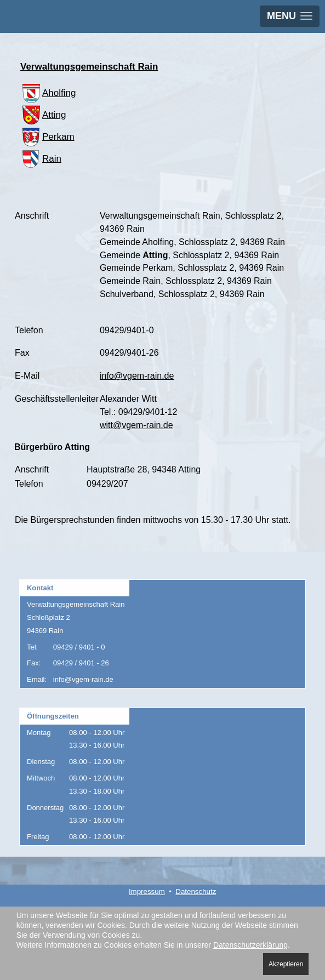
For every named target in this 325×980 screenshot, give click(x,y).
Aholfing (48, 93)
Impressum (147, 891)
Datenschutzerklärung (250, 945)
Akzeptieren (286, 964)
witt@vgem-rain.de (136, 425)
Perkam (47, 137)
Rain (41, 159)
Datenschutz (196, 891)
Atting (43, 115)
